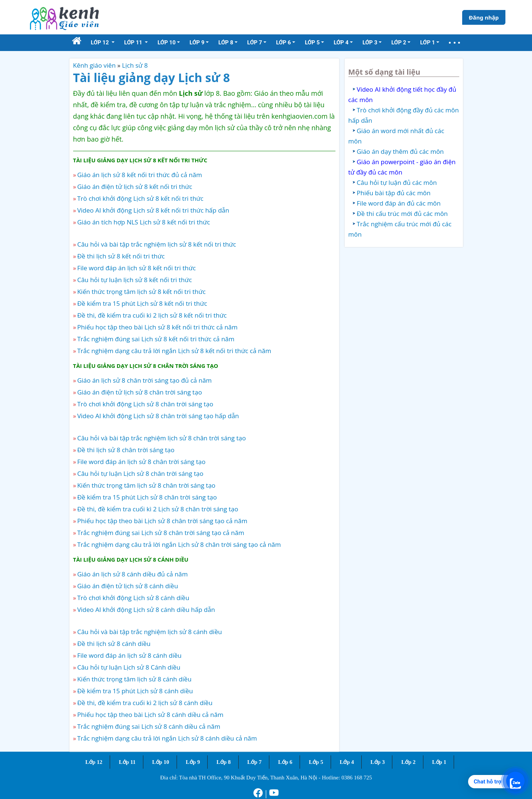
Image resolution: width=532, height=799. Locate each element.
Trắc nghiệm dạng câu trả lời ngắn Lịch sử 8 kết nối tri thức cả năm (174, 351)
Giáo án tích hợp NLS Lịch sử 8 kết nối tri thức (144, 222)
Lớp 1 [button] (427, 43)
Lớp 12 (94, 762)
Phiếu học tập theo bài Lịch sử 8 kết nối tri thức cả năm (157, 327)
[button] (454, 43)
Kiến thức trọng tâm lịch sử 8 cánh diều (134, 679)
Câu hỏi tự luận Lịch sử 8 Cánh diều (129, 667)
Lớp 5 (316, 762)
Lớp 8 (224, 762)
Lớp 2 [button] (399, 43)
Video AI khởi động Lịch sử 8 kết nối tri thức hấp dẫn (153, 210)
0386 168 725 (357, 778)
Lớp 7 (254, 762)
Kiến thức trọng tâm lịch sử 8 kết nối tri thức (141, 292)
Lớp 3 (378, 762)
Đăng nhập (484, 17)
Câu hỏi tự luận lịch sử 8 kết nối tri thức (135, 280)
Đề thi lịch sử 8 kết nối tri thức (121, 256)
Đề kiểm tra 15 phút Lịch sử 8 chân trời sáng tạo (147, 497)
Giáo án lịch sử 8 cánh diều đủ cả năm (132, 574)
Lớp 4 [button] (341, 43)
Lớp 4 (347, 762)
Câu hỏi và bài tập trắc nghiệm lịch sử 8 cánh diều (150, 632)
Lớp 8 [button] (226, 43)
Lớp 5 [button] (312, 43)
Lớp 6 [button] (283, 43)
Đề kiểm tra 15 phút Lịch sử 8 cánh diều (135, 691)
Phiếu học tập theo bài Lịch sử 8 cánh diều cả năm (150, 715)
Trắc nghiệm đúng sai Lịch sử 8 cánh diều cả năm (149, 726)
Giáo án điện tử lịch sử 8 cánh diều (128, 586)
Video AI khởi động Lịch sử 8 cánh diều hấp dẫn (146, 610)
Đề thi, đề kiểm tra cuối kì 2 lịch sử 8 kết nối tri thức (152, 315)
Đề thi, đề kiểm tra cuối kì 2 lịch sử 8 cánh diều (145, 703)
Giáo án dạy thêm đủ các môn (400, 151)
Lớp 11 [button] (134, 43)
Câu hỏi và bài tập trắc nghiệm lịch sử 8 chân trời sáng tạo (161, 438)
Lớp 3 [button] (370, 43)
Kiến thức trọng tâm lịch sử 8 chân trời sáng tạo (146, 485)
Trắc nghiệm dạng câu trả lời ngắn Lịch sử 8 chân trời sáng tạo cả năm (179, 544)
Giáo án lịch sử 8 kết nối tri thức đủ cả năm (140, 175)
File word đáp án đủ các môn (399, 203)
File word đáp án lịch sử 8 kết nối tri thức (137, 268)
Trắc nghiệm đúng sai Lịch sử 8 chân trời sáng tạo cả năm (161, 533)
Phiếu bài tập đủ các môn (394, 193)
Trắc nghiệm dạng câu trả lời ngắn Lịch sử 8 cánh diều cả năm (167, 738)
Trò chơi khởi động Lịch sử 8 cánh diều (133, 598)
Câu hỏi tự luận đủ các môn (397, 182)
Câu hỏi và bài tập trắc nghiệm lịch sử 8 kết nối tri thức (157, 244)
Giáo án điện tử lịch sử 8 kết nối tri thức (135, 187)
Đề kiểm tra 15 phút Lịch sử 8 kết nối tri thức (142, 303)
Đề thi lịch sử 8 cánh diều (114, 644)
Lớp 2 (408, 762)
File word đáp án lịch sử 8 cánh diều (129, 655)
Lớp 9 (193, 762)
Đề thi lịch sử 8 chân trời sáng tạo (126, 450)
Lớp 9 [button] (197, 43)
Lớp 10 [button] (166, 43)
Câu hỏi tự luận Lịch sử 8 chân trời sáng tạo (140, 473)
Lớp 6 (285, 762)
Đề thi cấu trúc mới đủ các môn (403, 214)
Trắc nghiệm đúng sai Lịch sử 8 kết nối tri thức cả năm (156, 339)
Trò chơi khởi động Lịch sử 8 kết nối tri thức (140, 198)
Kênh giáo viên (95, 65)
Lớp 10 (161, 762)
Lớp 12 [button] (101, 43)
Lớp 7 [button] (255, 43)
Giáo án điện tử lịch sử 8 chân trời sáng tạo (140, 392)
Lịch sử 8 (135, 65)
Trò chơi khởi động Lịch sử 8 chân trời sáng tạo (145, 404)
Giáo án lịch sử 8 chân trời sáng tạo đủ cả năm (144, 380)
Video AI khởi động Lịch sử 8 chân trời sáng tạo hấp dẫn (158, 416)
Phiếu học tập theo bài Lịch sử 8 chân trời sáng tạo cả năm (162, 521)
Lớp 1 (439, 762)
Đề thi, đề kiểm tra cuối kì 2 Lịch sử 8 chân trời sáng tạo (158, 509)
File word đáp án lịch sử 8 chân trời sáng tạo (141, 462)
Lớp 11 (127, 762)
